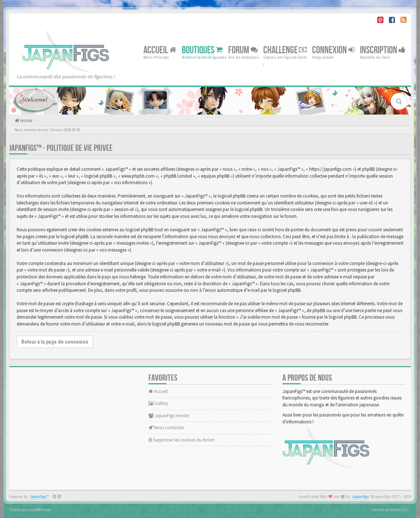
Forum (243, 50)
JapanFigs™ (39, 497)
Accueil (160, 50)
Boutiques (202, 50)
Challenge (285, 50)
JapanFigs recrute (169, 416)
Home (26, 121)
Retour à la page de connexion (55, 342)
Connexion (333, 50)
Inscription (383, 50)
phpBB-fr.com (40, 510)
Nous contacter (166, 428)
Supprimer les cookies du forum (182, 440)
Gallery (158, 403)
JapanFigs (360, 497)
